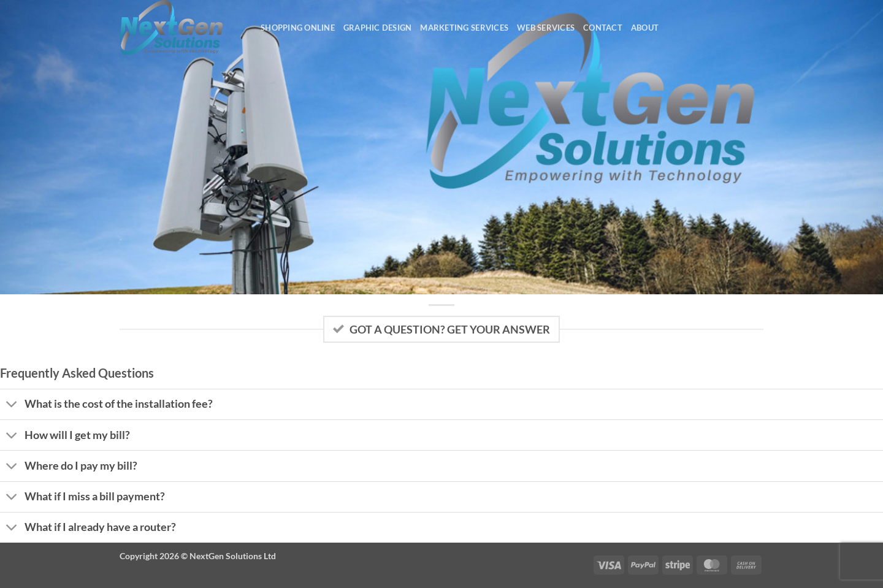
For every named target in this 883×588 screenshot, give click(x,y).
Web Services (546, 28)
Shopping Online (298, 28)
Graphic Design (378, 28)
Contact (603, 28)
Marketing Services (464, 28)
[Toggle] (12, 406)
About (645, 28)
